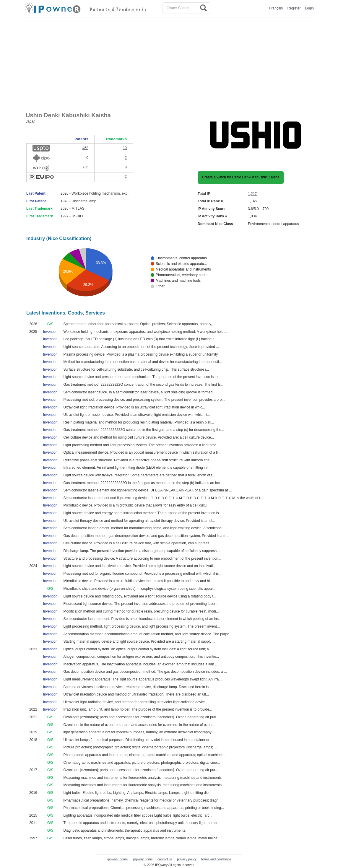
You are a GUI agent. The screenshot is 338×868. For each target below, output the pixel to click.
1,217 (252, 194)
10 (125, 148)
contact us (165, 859)
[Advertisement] (170, 62)
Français (276, 8)
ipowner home (117, 859)
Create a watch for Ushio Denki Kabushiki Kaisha (241, 177)
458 (85, 148)
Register (294, 8)
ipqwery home (142, 859)
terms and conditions (216, 859)
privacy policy (187, 859)
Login (309, 8)
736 (85, 167)
